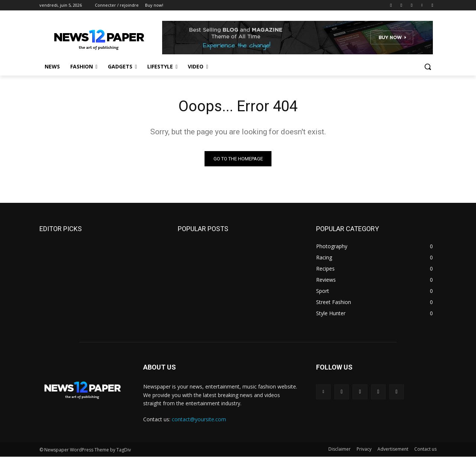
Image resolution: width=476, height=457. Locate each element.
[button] (428, 67)
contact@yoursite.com (199, 419)
